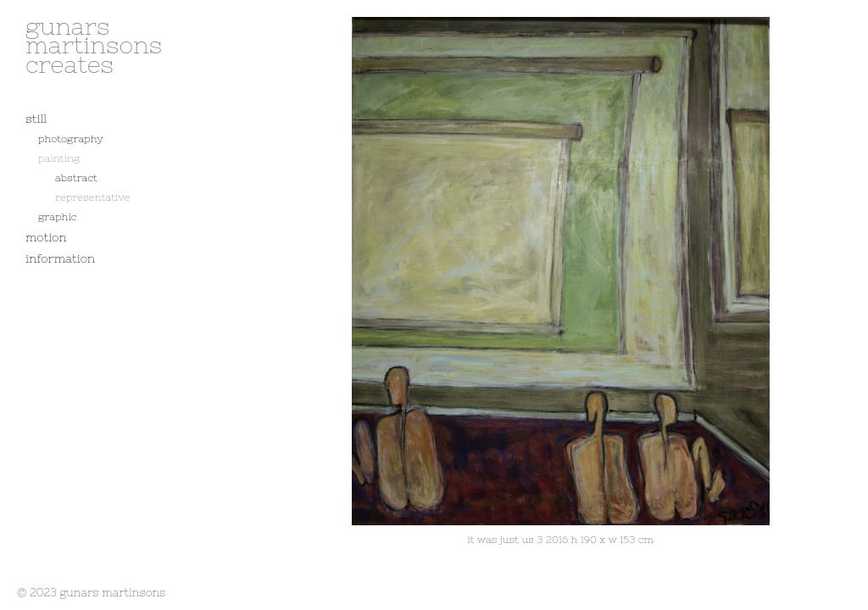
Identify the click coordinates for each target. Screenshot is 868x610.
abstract (76, 178)
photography (71, 139)
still (36, 119)
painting (59, 158)
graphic (57, 217)
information (60, 258)
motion (46, 237)
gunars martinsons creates (94, 45)
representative (92, 197)
